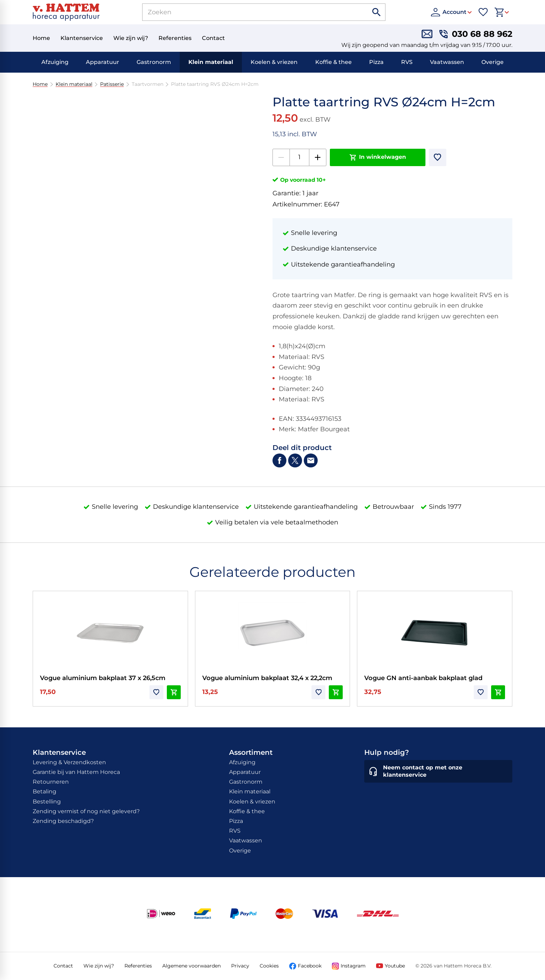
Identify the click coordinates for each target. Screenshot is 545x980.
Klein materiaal (211, 62)
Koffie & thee (333, 62)
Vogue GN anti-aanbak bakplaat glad (423, 678)
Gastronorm (154, 62)
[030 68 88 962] (476, 34)
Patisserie (112, 84)
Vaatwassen (447, 62)
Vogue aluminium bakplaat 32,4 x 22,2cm (267, 678)
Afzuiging (55, 62)
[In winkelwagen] (378, 157)
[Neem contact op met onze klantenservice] (438, 771)
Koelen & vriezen (274, 62)
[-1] (281, 157)
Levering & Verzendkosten (69, 762)
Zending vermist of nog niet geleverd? (86, 811)
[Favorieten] (483, 12)
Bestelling (47, 802)
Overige (493, 62)
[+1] (318, 157)
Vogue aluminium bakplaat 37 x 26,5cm (103, 678)
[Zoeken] (247, 12)
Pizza (376, 62)
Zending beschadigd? (63, 821)
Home (40, 84)
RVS (407, 62)
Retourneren (51, 782)
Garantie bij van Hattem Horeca (76, 772)
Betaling (44, 791)
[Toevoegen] (438, 157)
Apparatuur (103, 62)
